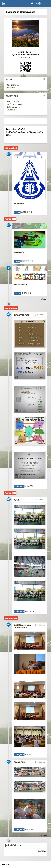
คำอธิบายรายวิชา (13, 102)
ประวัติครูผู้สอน (13, 85)
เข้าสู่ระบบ (40, 3)
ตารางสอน (11, 88)
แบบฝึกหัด (11, 110)
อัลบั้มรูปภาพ (19, 486)
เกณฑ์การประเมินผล (14, 104)
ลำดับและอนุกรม (13, 107)
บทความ (17, 293)
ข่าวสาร (17, 212)
